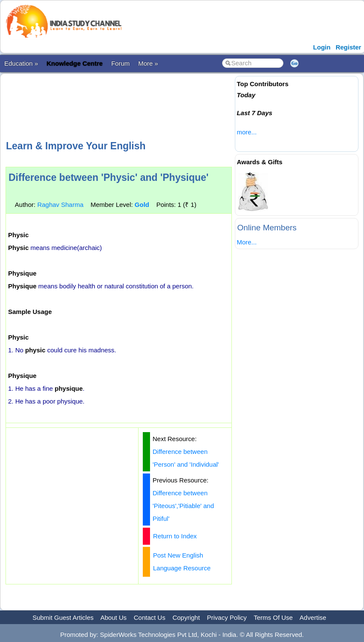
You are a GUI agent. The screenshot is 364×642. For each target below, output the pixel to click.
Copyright (186, 617)
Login (322, 47)
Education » (21, 63)
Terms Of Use (273, 617)
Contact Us (150, 617)
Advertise (313, 617)
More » (148, 63)
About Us (113, 617)
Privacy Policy (227, 617)
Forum (120, 63)
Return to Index (175, 536)
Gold (142, 205)
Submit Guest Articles (63, 617)
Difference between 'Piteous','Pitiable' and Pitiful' (183, 506)
